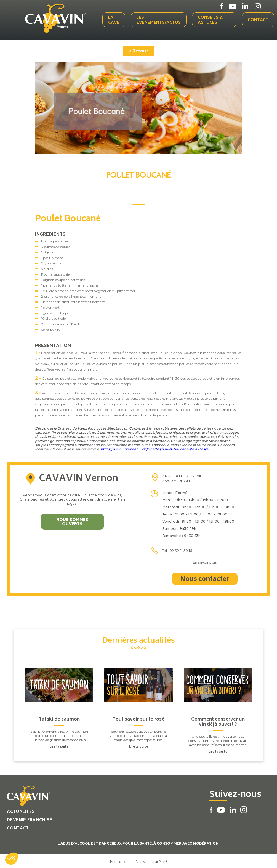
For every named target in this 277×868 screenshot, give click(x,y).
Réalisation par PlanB (151, 861)
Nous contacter (205, 578)
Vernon (65, 27)
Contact (258, 20)
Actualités (21, 811)
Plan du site (119, 861)
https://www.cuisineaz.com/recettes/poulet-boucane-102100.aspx (155, 448)
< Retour (138, 50)
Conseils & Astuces (211, 20)
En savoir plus (205, 562)
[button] (12, 859)
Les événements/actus (160, 20)
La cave (115, 20)
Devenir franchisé (30, 819)
